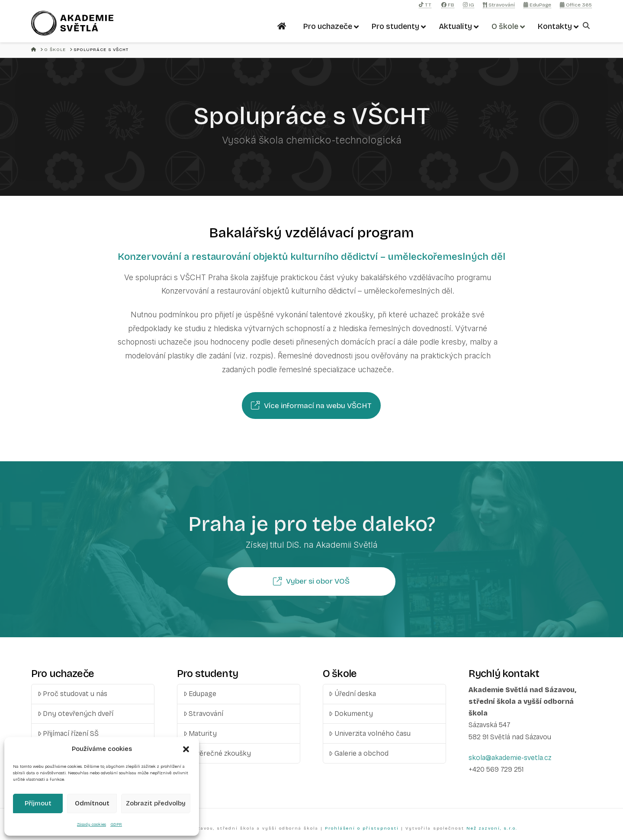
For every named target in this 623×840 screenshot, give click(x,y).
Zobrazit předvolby (156, 803)
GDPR (116, 824)
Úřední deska (352, 694)
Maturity (200, 733)
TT (425, 5)
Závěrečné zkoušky (217, 753)
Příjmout (38, 803)
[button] (186, 749)
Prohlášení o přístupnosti (362, 828)
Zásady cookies (92, 824)
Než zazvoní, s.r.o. (492, 828)
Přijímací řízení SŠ (68, 733)
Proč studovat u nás (73, 694)
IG (469, 5)
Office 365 (576, 5)
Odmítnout (92, 803)
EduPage (537, 5)
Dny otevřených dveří (76, 714)
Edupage (200, 694)
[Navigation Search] (587, 26)
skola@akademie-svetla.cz (510, 758)
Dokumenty (351, 714)
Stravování (499, 5)
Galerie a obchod (359, 753)
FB (448, 5)
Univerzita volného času (370, 733)
